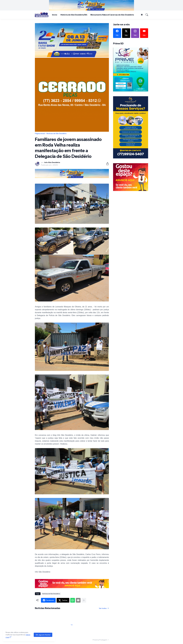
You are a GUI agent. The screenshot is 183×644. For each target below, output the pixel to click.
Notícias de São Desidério (57, 133)
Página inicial (40, 133)
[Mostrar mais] (84, 600)
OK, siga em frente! (43, 635)
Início (55, 15)
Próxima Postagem (100, 640)
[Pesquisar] (146, 15)
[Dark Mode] (141, 15)
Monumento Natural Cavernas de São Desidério (112, 15)
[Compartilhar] (107, 164)
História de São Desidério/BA (74, 15)
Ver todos (103, 608)
